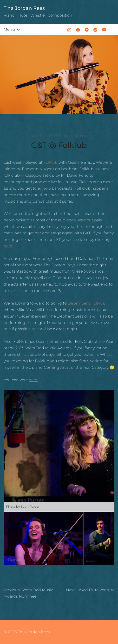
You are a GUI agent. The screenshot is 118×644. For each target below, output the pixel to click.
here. (8, 246)
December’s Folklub (87, 303)
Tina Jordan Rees (24, 8)
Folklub (50, 162)
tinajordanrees (76, 136)
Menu (9, 29)
